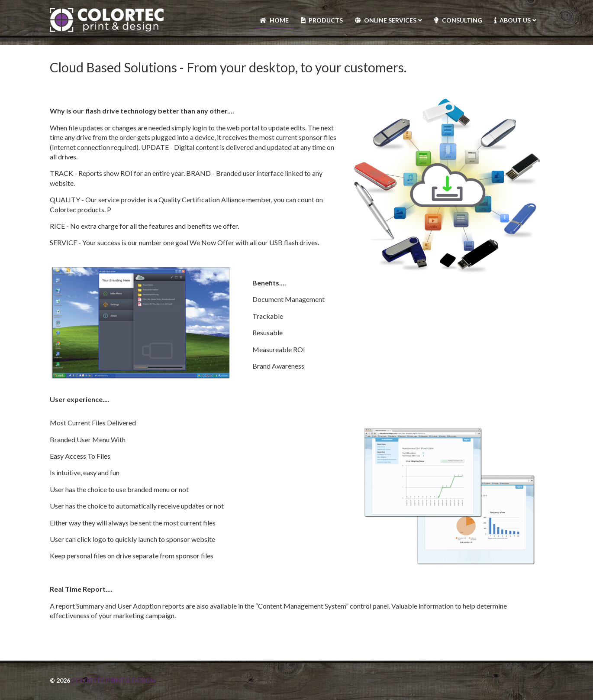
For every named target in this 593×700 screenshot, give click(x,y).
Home (279, 20)
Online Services (390, 20)
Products (326, 20)
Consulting (462, 20)
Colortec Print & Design (113, 680)
